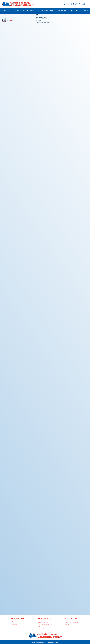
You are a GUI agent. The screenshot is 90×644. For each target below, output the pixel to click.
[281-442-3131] (75, 4)
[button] (62, 11)
